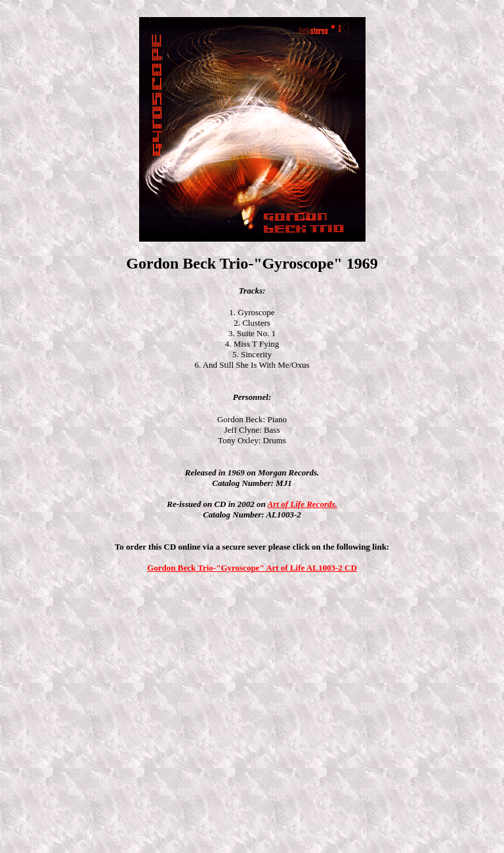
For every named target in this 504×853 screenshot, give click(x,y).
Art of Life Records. (303, 504)
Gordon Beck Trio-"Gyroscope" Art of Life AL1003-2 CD (252, 568)
